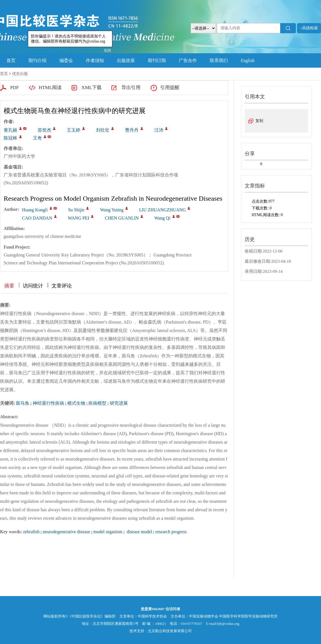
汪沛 (159, 130)
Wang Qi (162, 218)
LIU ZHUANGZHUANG (162, 210)
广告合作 (188, 60)
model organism (108, 532)
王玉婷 (73, 130)
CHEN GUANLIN (122, 218)
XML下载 (92, 88)
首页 (11, 60)
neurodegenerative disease (66, 532)
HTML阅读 (50, 88)
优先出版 (20, 74)
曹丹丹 (132, 130)
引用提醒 (170, 88)
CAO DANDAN (37, 218)
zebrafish (31, 532)
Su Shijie (76, 210)
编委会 (66, 60)
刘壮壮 (103, 130)
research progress (171, 532)
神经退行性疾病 (48, 403)
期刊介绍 (37, 60)
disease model (139, 532)
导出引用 (131, 88)
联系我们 (219, 60)
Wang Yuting (112, 210)
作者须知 (95, 60)
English (248, 60)
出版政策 (126, 60)
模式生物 (76, 403)
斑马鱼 (23, 403)
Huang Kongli (35, 210)
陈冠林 (10, 138)
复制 (259, 121)
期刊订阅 (157, 60)
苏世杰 (44, 130)
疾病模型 (97, 403)
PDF (15, 88)
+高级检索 (309, 28)
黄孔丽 (10, 130)
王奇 (37, 138)
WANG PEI (79, 218)
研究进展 (119, 403)
